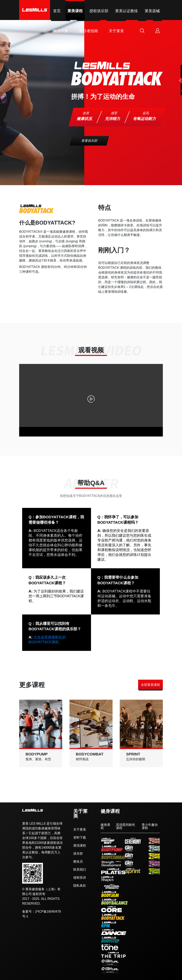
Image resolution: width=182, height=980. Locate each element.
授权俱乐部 (99, 11)
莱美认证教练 (127, 11)
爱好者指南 (89, 31)
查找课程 (80, 846)
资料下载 (80, 838)
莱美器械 (152, 11)
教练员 (78, 862)
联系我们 (80, 870)
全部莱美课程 (150, 685)
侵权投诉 (80, 878)
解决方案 (61, 31)
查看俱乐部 (90, 141)
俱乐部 (78, 854)
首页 (57, 11)
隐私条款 (80, 886)
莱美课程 (75, 11)
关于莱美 (116, 31)
